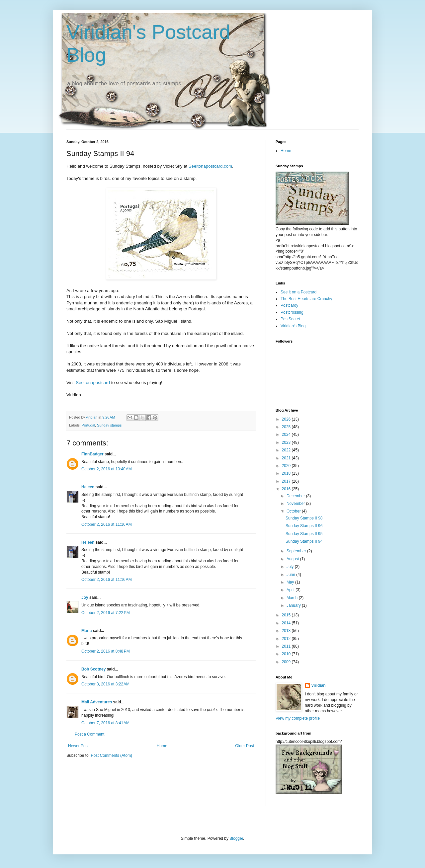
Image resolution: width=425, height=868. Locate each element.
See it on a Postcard (298, 292)
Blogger (236, 838)
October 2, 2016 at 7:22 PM (106, 613)
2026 (287, 419)
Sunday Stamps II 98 (304, 518)
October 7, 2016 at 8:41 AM (105, 723)
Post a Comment (89, 734)
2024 (287, 434)
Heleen (88, 487)
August (293, 559)
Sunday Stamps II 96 (304, 526)
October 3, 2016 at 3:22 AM (105, 684)
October (294, 511)
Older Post (245, 746)
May (291, 582)
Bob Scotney (93, 669)
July (291, 567)
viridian (319, 685)
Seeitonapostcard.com (210, 166)
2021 (287, 458)
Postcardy (289, 305)
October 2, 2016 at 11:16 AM (107, 524)
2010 (287, 654)
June (291, 575)
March (293, 598)
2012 (287, 639)
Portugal (88, 425)
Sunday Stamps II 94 (304, 541)
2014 (287, 623)
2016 (287, 489)
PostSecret (290, 319)
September (297, 551)
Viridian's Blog (293, 326)
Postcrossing (292, 312)
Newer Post (78, 746)
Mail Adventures (97, 702)
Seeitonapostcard (93, 383)
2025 (287, 427)
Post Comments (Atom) (111, 755)
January (294, 605)
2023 (287, 442)
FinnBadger (92, 454)
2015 (287, 615)
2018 (287, 473)
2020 (287, 466)
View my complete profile (298, 718)
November (296, 504)
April (291, 590)
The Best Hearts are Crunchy (306, 299)
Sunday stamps (109, 425)
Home (162, 746)
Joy (85, 597)
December (296, 496)
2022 (287, 450)
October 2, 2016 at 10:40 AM (107, 469)
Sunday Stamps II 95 (304, 534)
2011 (287, 646)
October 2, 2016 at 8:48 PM (106, 651)
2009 (287, 662)
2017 (287, 481)
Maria (86, 631)
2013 (287, 631)
